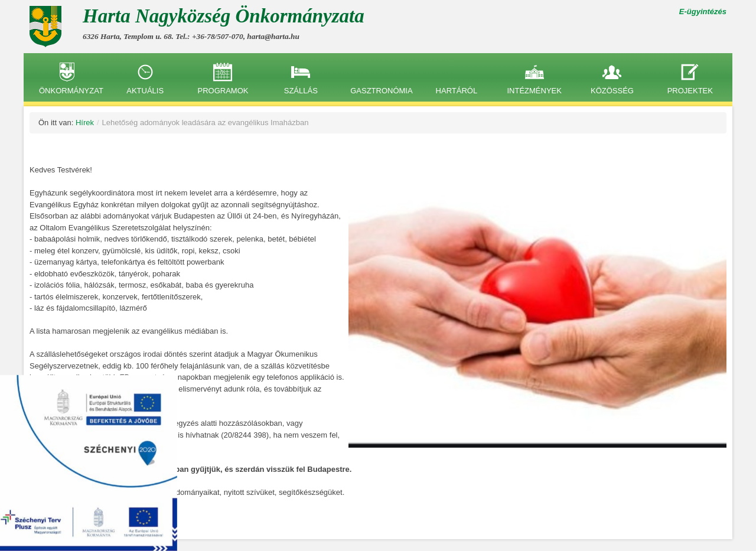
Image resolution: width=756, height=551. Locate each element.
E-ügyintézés (703, 12)
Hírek (85, 123)
